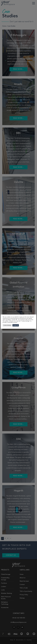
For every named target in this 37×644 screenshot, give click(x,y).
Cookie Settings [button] (7, 325)
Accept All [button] (16, 325)
